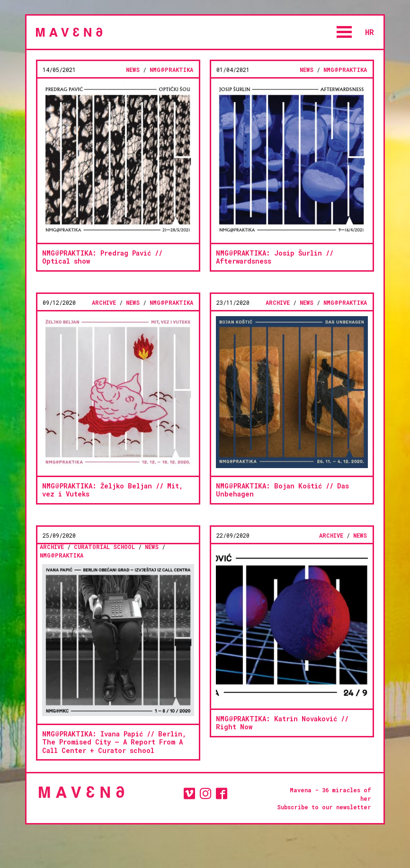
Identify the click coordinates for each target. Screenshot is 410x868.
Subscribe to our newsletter (324, 807)
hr (370, 32)
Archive (104, 302)
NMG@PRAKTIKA (171, 70)
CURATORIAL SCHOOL (104, 547)
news (133, 70)
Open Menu (344, 32)
